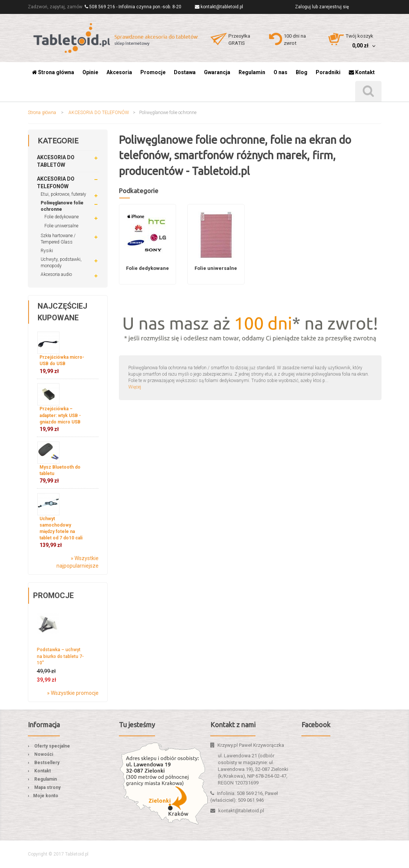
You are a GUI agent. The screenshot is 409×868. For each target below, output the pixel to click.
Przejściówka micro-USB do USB (62, 364)
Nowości (44, 754)
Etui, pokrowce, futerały (63, 194)
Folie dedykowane (62, 217)
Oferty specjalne (52, 746)
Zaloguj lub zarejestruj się (322, 7)
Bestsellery (47, 763)
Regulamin (46, 779)
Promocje (53, 595)
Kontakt (43, 771)
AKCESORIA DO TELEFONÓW (99, 113)
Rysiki (47, 251)
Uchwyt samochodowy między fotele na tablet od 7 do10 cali (61, 532)
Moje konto (46, 796)
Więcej (135, 387)
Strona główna (42, 113)
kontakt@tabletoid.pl (222, 7)
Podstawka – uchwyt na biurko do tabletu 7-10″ (60, 656)
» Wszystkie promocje (73, 693)
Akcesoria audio (56, 274)
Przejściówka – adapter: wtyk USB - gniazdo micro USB (60, 419)
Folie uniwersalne (61, 226)
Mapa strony (47, 787)
